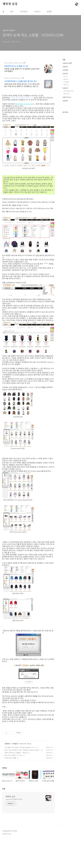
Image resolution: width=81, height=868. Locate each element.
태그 (12, 12)
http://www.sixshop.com (13, 63)
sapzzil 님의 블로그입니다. (14, 829)
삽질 (64, 60)
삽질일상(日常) (67, 63)
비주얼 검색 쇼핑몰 (10, 787)
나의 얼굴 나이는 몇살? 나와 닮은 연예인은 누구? (20, 777)
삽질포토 (65, 101)
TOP (77, 861)
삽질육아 (65, 88)
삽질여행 (65, 70)
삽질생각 (65, 67)
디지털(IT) (15, 773)
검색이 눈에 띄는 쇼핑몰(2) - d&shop (16, 782)
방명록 (49, 12)
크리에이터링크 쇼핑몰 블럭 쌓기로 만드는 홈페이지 (22, 81)
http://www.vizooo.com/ (24, 104)
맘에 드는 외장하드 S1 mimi (13, 785)
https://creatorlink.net (12, 78)
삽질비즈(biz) (67, 97)
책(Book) (66, 85)
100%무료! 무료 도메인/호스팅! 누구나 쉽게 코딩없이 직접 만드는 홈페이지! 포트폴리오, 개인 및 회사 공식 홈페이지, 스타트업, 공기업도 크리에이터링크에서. (22, 85)
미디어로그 (24, 12)
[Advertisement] (28, 740)
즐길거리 (66, 79)
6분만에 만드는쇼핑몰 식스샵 (16, 66)
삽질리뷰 (7, 773)
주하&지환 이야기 (69, 91)
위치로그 (37, 12)
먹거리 (65, 76)
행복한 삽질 (10, 4)
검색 (72, 4)
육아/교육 (66, 94)
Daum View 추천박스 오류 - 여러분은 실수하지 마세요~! (22, 779)
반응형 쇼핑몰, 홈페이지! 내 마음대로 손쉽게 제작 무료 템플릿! (22, 70)
